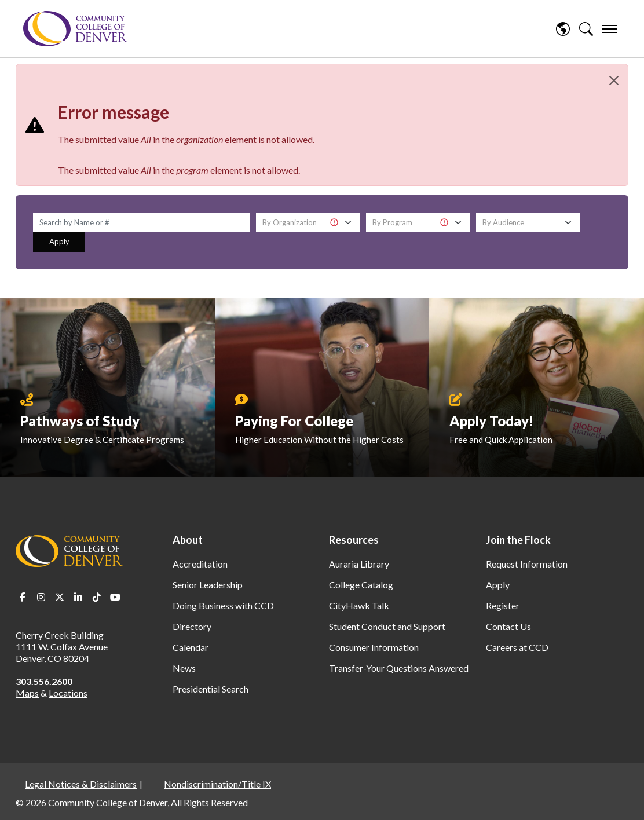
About (188, 540)
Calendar (191, 647)
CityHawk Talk (359, 605)
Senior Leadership (208, 585)
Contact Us (508, 626)
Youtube (115, 597)
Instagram (41, 597)
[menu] (609, 29)
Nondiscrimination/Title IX (217, 784)
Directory (192, 626)
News (184, 668)
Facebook (23, 597)
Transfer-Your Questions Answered (399, 668)
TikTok (97, 597)
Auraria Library (359, 564)
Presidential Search (211, 689)
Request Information (527, 564)
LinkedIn (78, 597)
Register (503, 605)
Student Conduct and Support (387, 626)
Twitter (60, 597)
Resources (354, 540)
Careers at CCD (517, 647)
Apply (59, 241)
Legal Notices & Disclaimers (81, 784)
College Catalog (361, 585)
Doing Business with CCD (223, 605)
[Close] (614, 80)
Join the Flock (518, 540)
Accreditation (200, 564)
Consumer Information (374, 647)
